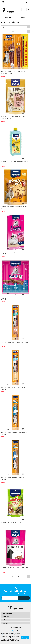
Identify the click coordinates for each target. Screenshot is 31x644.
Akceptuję (25, 638)
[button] (27, 2)
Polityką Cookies (6, 635)
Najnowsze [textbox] (5, 27)
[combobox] (15, 27)
